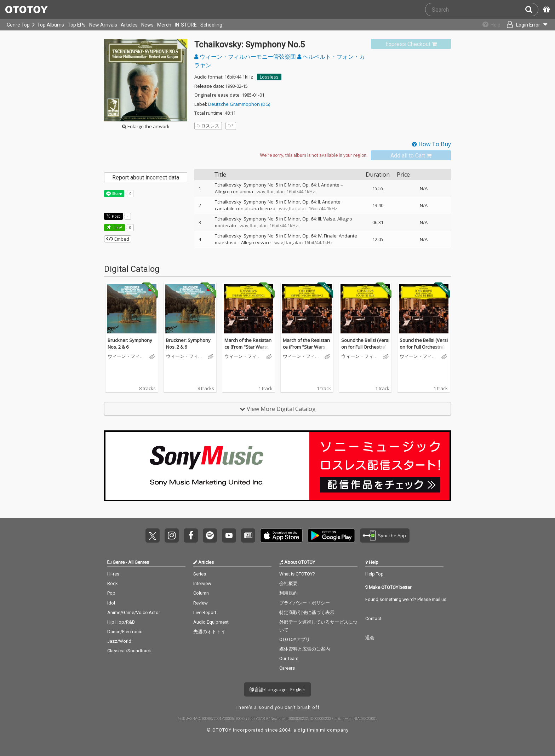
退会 (370, 638)
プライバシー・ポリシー (305, 603)
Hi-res (113, 574)
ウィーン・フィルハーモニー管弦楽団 (246, 57)
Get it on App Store (281, 535)
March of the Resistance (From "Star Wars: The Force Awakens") (248, 347)
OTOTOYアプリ (295, 639)
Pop (111, 593)
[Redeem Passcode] (545, 10)
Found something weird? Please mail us (406, 599)
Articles (129, 25)
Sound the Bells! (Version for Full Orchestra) (365, 344)
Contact (373, 618)
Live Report (205, 612)
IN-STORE (186, 25)
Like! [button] (117, 227)
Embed (118, 239)
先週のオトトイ (209, 632)
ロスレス (208, 126)
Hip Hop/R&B (121, 622)
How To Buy (431, 144)
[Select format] (314, 155)
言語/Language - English (277, 689)
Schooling (211, 25)
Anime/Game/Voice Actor (134, 612)
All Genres (139, 562)
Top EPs (77, 25)
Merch (164, 25)
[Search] (532, 10)
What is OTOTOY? (297, 574)
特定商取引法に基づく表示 (307, 612)
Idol (111, 603)
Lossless (269, 77)
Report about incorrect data (146, 177)
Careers (287, 668)
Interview (202, 583)
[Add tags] (231, 126)
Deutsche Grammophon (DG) (239, 104)
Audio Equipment (211, 622)
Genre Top (18, 25)
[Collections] (489, 25)
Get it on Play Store (331, 535)
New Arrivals (103, 25)
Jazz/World (119, 641)
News (147, 25)
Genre (119, 562)
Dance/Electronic (125, 632)
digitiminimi (312, 730)
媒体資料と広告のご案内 (305, 649)
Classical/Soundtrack (129, 651)
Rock (113, 583)
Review (201, 603)
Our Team (289, 658)
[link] (411, 44)
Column (201, 593)
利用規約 (288, 593)
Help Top (374, 574)
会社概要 (288, 583)
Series (200, 574)
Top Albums (51, 25)
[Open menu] (525, 25)
